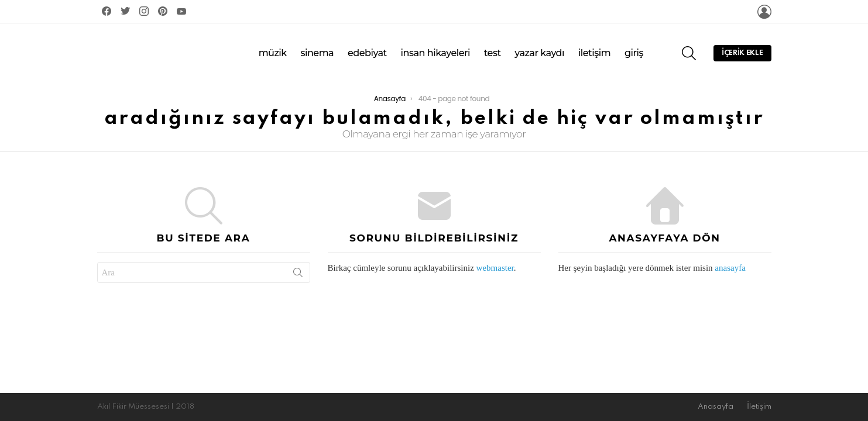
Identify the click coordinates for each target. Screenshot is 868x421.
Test (493, 48)
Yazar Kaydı (539, 48)
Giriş (634, 48)
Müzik (273, 48)
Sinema (317, 48)
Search (298, 266)
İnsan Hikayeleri (435, 48)
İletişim (594, 48)
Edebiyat (367, 48)
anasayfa (730, 259)
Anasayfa (716, 407)
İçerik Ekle (742, 51)
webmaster (495, 259)
